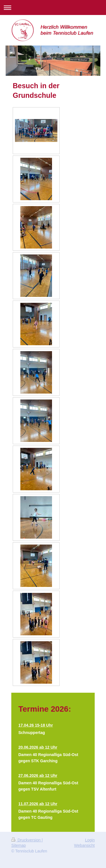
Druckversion (26, 840)
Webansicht (84, 845)
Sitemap (19, 845)
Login (90, 840)
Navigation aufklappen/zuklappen (53, 7)
